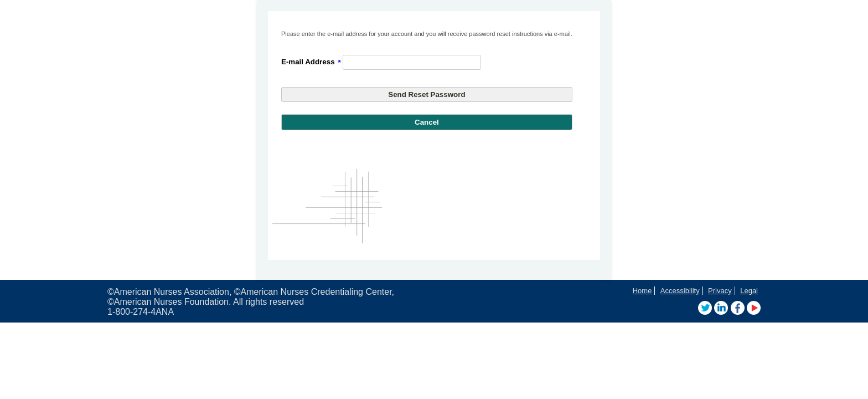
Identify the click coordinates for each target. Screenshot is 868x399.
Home (642, 291)
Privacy (720, 291)
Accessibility (680, 291)
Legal (749, 291)
